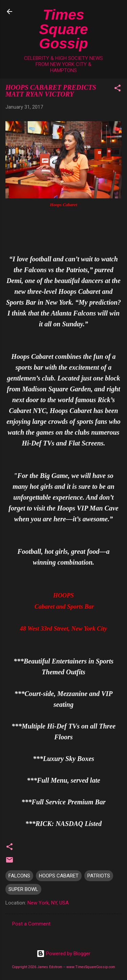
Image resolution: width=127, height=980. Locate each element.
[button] (118, 89)
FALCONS (19, 876)
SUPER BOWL (23, 889)
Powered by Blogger (63, 954)
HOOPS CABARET (59, 876)
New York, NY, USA (48, 903)
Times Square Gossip (63, 29)
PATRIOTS (99, 876)
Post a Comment (31, 924)
